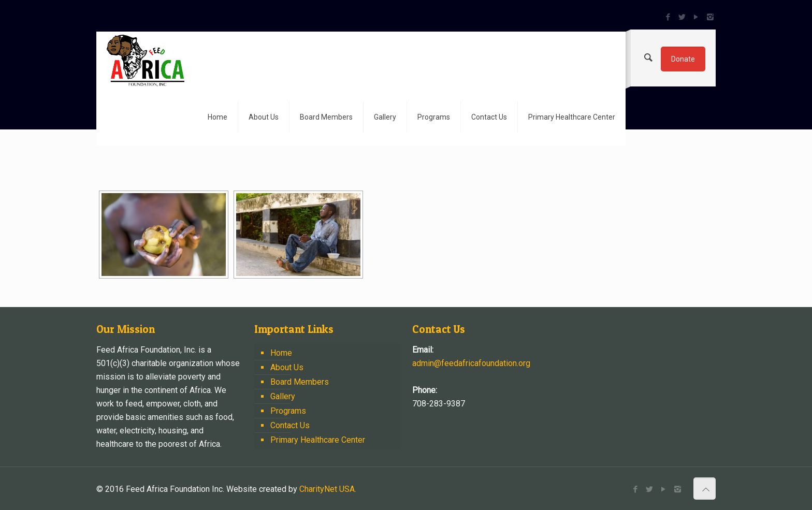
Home (281, 353)
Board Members (300, 382)
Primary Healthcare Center (318, 440)
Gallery (283, 396)
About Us (287, 367)
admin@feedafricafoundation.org (471, 363)
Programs (288, 411)
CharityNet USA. (328, 489)
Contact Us (290, 425)
